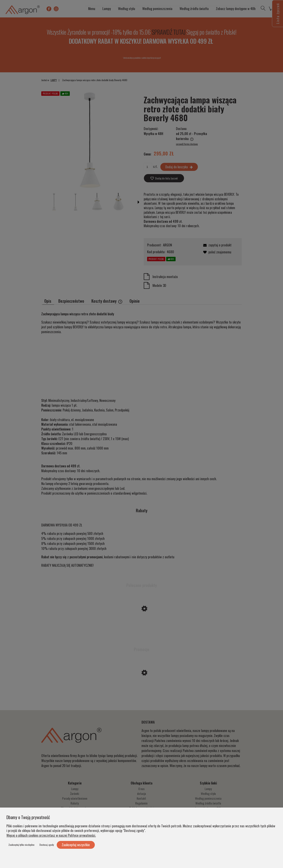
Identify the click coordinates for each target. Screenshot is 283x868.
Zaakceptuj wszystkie (76, 845)
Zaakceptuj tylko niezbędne (21, 845)
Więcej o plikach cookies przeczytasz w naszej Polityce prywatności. (51, 835)
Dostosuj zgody (47, 845)
